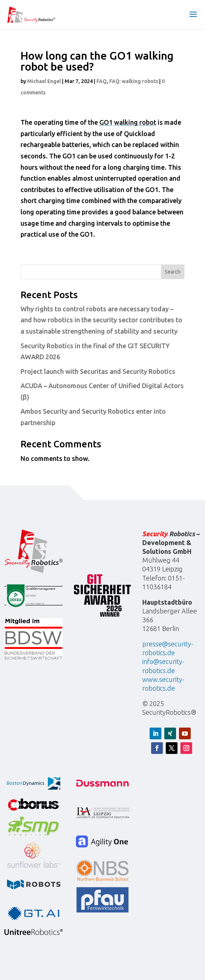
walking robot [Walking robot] (135, 122)
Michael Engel (44, 81)
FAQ (102, 81)
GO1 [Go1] (106, 122)
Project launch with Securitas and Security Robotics (98, 371)
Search (173, 272)
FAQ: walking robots (134, 81)
